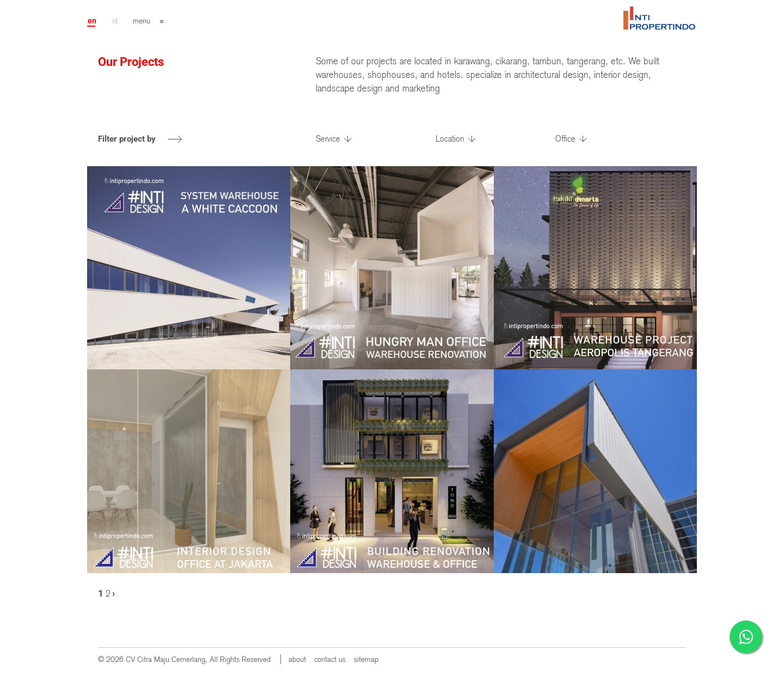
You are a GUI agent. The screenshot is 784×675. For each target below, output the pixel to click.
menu (142, 21)
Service (328, 139)
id (115, 21)
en (92, 21)
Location (450, 139)
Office (565, 139)
